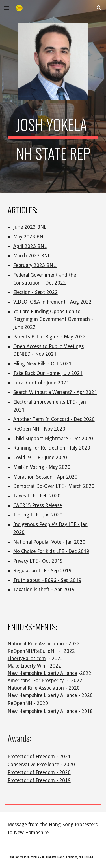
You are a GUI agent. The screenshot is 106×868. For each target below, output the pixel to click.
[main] (53, 142)
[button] (7, 8)
